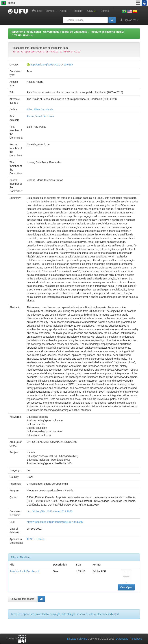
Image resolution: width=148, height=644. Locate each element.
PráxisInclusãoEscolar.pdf (24, 571)
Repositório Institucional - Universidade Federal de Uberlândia (49, 32)
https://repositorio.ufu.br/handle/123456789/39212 (55, 522)
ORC (92, 11)
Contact (105, 11)
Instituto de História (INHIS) (107, 32)
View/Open (126, 587)
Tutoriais (78, 11)
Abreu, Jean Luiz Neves (40, 116)
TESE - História (23, 35)
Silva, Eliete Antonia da (40, 109)
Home (37, 11)
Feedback (136, 639)
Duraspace (122, 639)
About (64, 11)
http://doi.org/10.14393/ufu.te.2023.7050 (50, 511)
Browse (51, 11)
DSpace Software (77, 639)
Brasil (8, 3)
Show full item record (22, 599)
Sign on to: (129, 20)
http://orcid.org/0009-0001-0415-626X (52, 65)
